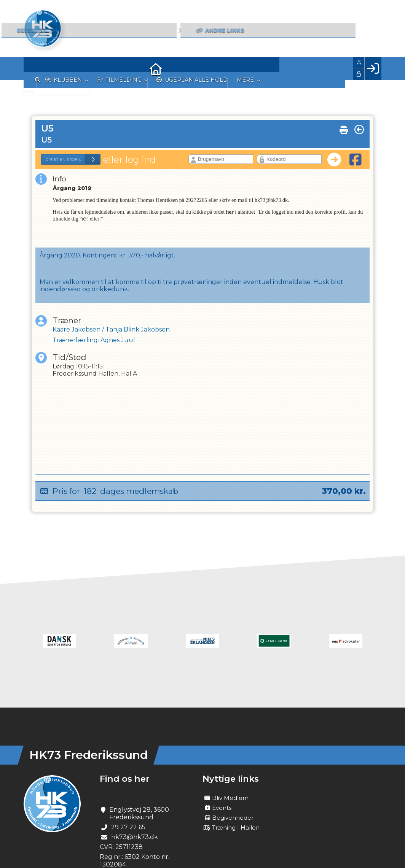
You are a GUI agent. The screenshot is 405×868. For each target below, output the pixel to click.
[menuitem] (35, 68)
